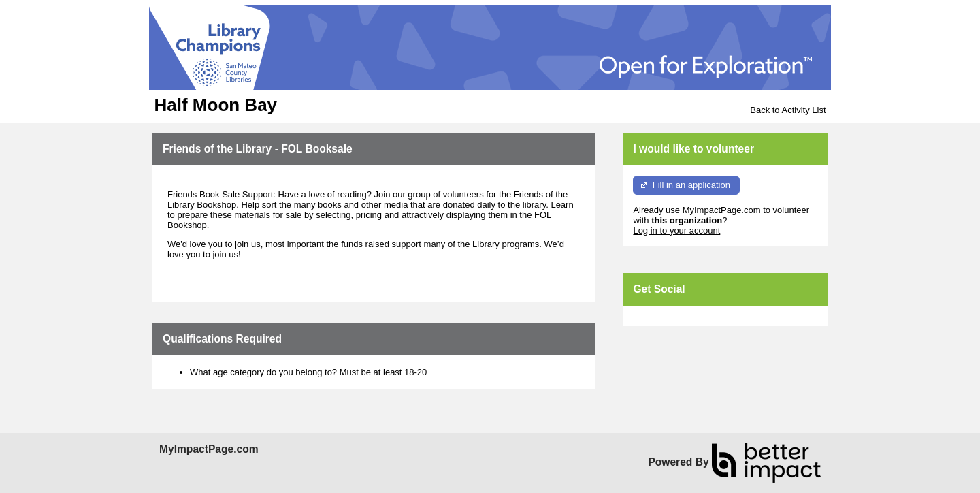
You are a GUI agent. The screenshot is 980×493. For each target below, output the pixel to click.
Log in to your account (676, 230)
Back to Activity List (788, 110)
